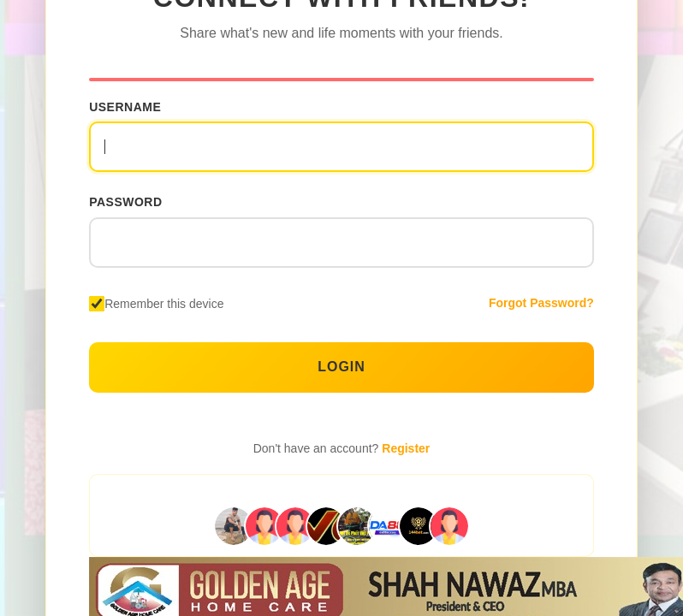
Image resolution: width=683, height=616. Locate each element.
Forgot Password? (541, 303)
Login (341, 367)
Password (125, 202)
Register (406, 448)
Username (125, 106)
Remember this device (164, 304)
